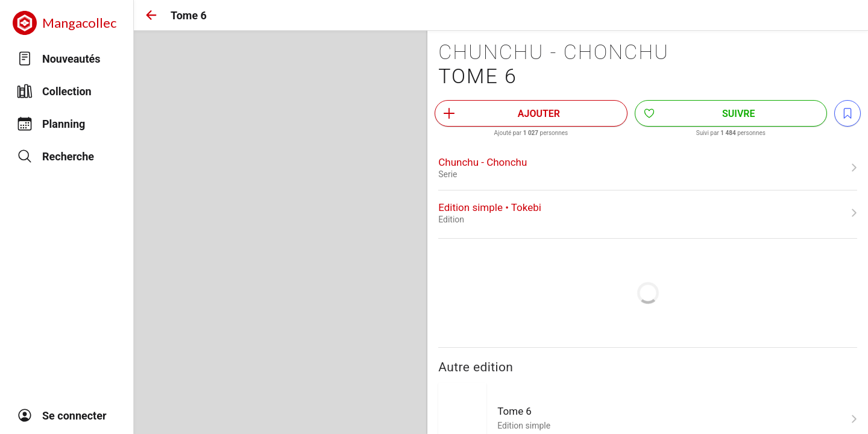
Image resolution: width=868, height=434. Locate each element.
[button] (151, 15)
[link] (648, 168)
